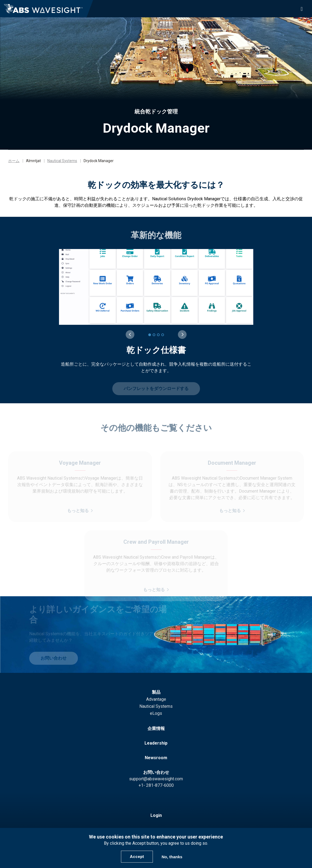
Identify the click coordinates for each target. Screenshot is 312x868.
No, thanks (172, 857)
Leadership (156, 743)
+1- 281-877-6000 (156, 785)
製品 (156, 692)
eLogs (156, 713)
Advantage (156, 699)
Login (156, 815)
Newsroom (156, 758)
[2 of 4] (154, 335)
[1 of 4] (150, 335)
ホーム (14, 161)
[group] (156, 312)
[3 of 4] (158, 335)
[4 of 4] (163, 335)
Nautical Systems (62, 161)
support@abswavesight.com (156, 779)
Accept (137, 857)
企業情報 (156, 728)
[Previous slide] (130, 335)
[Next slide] (182, 335)
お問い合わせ (156, 772)
